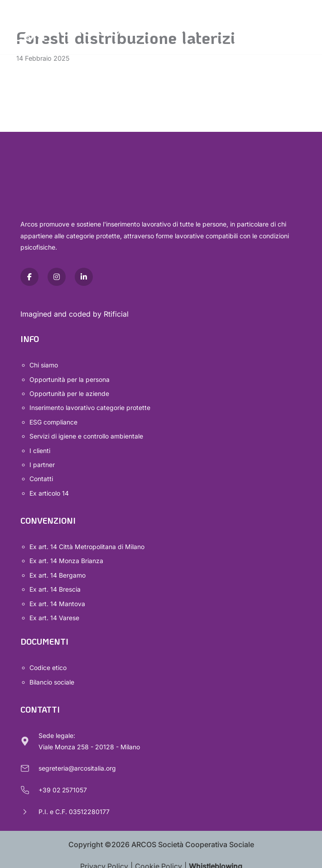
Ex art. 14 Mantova (57, 599)
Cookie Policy (159, 860)
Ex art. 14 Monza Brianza (66, 557)
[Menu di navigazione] (299, 27)
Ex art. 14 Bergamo (58, 571)
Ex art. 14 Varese (54, 612)
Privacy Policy (104, 860)
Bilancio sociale (52, 676)
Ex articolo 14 (49, 490)
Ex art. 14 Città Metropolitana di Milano (87, 543)
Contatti (41, 476)
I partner (42, 462)
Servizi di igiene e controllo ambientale (86, 435)
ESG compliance (53, 421)
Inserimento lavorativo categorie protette (90, 407)
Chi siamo (44, 365)
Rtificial (116, 314)
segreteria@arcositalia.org (77, 762)
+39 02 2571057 (63, 784)
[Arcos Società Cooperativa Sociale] (63, 27)
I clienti (40, 448)
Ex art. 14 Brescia (55, 585)
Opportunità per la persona (70, 379)
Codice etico (48, 662)
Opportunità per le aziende (69, 393)
